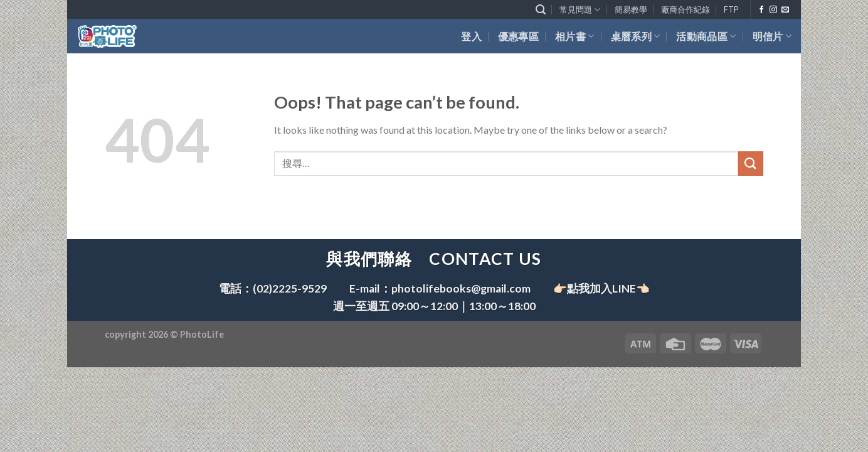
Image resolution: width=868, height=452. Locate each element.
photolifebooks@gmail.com (461, 288)
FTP (731, 9)
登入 (471, 36)
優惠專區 (518, 36)
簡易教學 (631, 9)
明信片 (772, 36)
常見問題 (580, 10)
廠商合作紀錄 (685, 9)
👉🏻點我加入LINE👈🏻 (601, 288)
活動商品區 (706, 36)
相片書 (574, 36)
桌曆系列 (636, 36)
